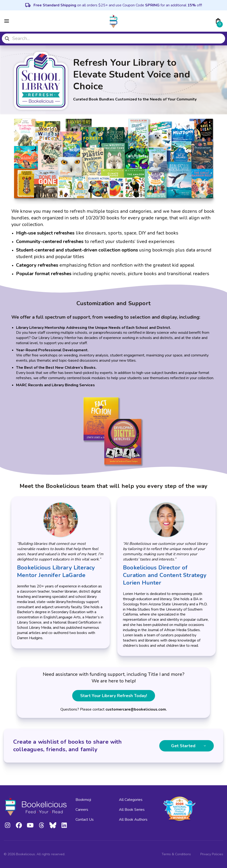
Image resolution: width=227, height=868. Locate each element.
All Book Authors (133, 820)
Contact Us (85, 820)
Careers (82, 810)
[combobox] (113, 39)
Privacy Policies (212, 854)
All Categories (131, 800)
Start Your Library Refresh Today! (114, 696)
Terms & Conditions (176, 854)
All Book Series (132, 810)
